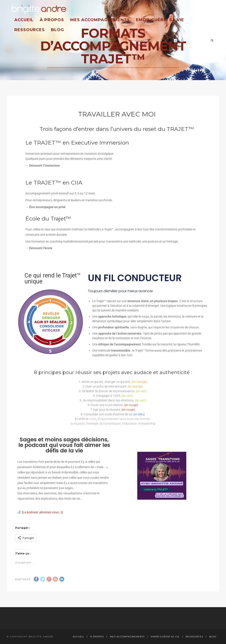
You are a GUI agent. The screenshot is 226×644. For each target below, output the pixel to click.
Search (212, 40)
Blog (57, 30)
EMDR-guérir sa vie (160, 20)
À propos (52, 20)
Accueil (24, 20)
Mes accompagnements (100, 20)
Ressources (30, 30)
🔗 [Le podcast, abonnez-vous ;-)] (40, 512)
